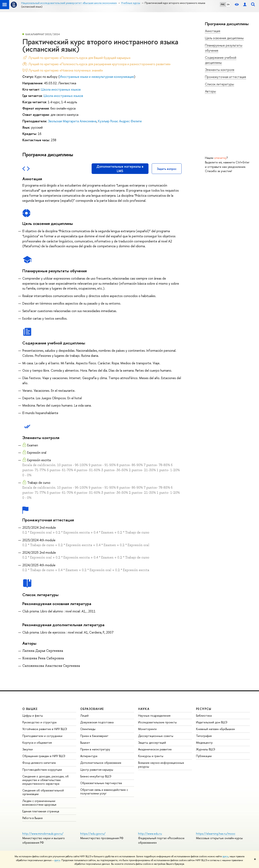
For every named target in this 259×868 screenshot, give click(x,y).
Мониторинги (147, 729)
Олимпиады (88, 729)
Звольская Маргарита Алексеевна (72, 121)
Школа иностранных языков (61, 89)
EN (228, 4)
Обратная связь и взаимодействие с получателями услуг (104, 792)
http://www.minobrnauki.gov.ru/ (43, 834)
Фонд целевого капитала (39, 763)
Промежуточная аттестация (225, 77)
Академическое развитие (155, 749)
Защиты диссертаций (152, 743)
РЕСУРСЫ (204, 709)
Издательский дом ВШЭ (212, 722)
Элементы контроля (220, 70)
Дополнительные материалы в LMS (120, 169)
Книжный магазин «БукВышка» (216, 729)
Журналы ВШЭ (206, 749)
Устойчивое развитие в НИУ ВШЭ (45, 729)
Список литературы (219, 84)
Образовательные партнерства (101, 783)
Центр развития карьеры (97, 770)
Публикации (204, 756)
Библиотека (204, 716)
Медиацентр (204, 743)
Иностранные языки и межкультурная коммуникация (97, 77)
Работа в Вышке (33, 818)
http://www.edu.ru (150, 834)
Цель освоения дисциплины (224, 38)
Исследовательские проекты (157, 722)
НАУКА (144, 709)
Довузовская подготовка (97, 722)
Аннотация (213, 31)
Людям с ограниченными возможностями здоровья (39, 803)
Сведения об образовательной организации (43, 792)
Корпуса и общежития (37, 743)
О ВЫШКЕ (30, 709)
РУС (223, 4)
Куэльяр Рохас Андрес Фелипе (120, 121)
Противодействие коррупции (42, 770)
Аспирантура (89, 756)
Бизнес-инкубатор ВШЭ (96, 776)
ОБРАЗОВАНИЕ (92, 709)
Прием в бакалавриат (94, 736)
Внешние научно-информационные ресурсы (161, 764)
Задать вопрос (167, 169)
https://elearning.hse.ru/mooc (216, 834)
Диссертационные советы (156, 736)
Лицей (84, 716)
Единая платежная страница (41, 811)
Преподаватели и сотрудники (42, 736)
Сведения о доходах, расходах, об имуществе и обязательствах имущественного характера (46, 780)
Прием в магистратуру (95, 749)
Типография (204, 736)
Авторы (210, 91)
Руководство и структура (39, 722)
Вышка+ (85, 743)
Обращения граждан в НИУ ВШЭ (44, 756)
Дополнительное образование (101, 763)
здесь (225, 856)
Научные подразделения (154, 716)
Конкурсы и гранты (151, 756)
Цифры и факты (33, 716)
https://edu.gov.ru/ (93, 834)
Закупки (28, 749)
